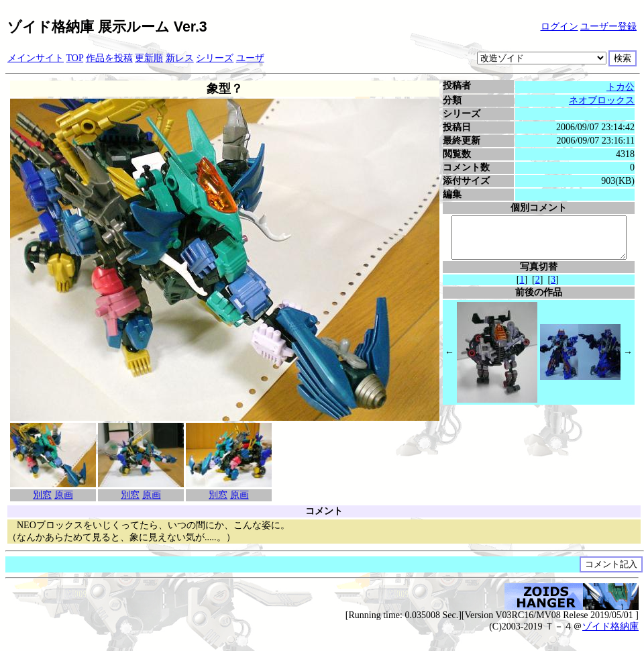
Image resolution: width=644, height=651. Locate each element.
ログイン (559, 27)
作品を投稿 (109, 58)
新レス (180, 58)
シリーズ (215, 58)
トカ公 (623, 87)
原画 (62, 495)
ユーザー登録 (608, 27)
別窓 (41, 495)
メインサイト (36, 58)
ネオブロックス (604, 100)
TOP (75, 58)
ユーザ (250, 58)
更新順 (149, 58)
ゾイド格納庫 (610, 627)
